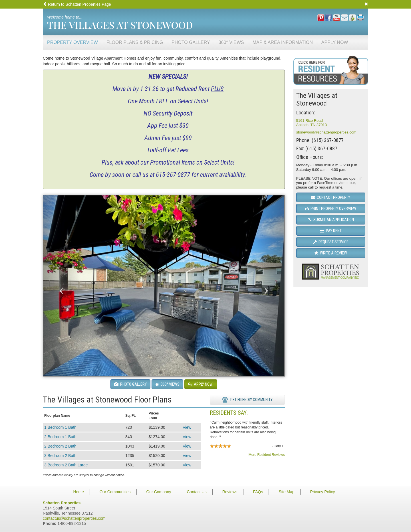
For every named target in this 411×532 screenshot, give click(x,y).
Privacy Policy (322, 492)
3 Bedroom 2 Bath (60, 456)
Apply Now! (201, 384)
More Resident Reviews (267, 455)
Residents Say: (229, 413)
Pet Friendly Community (247, 400)
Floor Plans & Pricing (135, 42)
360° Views (231, 42)
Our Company (159, 492)
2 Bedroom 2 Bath (60, 446)
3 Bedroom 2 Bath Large (66, 465)
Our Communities (115, 492)
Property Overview (72, 42)
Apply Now (335, 42)
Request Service (331, 242)
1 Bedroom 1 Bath (60, 427)
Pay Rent (331, 231)
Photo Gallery (191, 42)
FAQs (258, 492)
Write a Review (331, 253)
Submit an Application (331, 220)
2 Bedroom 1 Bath (60, 437)
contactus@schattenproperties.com (74, 518)
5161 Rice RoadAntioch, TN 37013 (312, 123)
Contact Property (331, 197)
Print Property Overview (331, 209)
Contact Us (197, 492)
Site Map (286, 492)
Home (78, 492)
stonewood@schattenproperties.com (326, 132)
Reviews (230, 492)
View (187, 427)
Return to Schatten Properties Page (77, 4)
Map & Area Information (283, 42)
